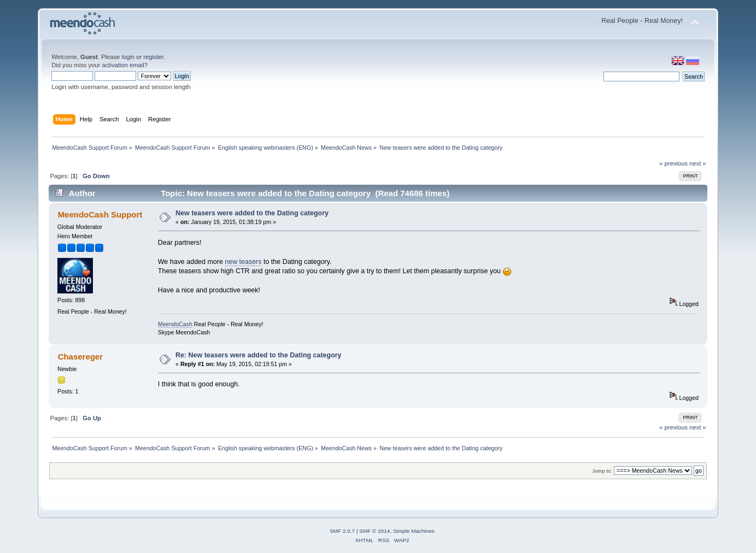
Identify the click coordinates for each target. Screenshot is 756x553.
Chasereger (80, 357)
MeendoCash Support (100, 214)
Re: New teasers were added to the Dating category (259, 355)
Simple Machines (414, 531)
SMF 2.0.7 (342, 531)
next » (698, 163)
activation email (123, 65)
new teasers (243, 262)
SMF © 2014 (374, 531)
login (128, 57)
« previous (673, 163)
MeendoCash (175, 324)
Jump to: (602, 471)
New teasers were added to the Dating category (252, 213)
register (153, 57)
